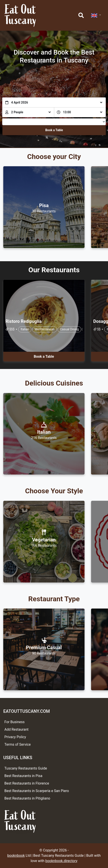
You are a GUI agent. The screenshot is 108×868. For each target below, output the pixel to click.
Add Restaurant (16, 729)
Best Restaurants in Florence (27, 783)
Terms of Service (18, 744)
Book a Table (54, 130)
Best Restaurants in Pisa (23, 776)
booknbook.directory (61, 861)
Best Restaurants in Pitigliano (27, 798)
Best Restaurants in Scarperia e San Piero (37, 791)
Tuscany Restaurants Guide (26, 768)
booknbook (16, 856)
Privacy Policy (15, 737)
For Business (14, 722)
